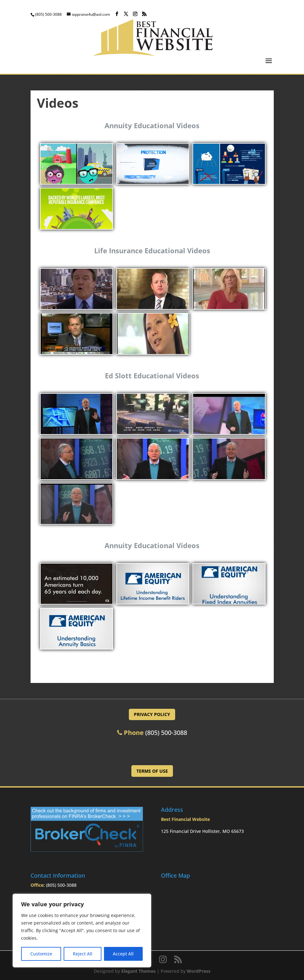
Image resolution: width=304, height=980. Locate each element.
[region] (82, 931)
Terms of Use (152, 771)
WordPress (199, 971)
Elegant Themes (138, 971)
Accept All (123, 954)
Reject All (83, 954)
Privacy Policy (152, 714)
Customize (41, 954)
